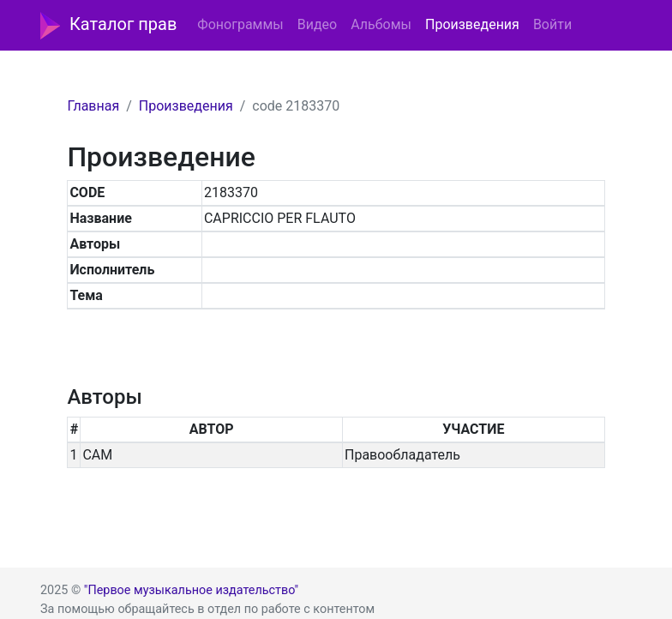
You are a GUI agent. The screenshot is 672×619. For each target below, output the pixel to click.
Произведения (472, 24)
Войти (552, 24)
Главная (93, 106)
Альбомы (381, 24)
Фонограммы (240, 24)
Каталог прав (108, 26)
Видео (317, 24)
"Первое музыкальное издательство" (191, 590)
